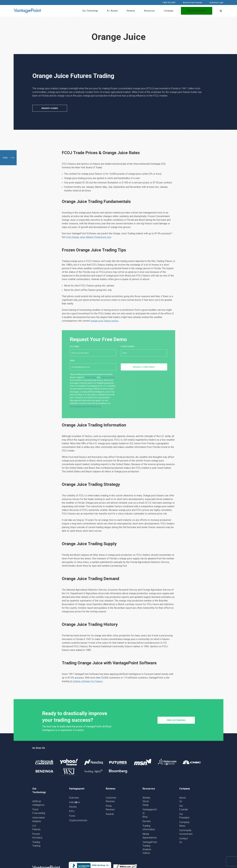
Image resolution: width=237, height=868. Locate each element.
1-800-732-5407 (169, 2)
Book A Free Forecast (192, 2)
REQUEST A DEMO (50, 108)
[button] (221, 11)
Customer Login (216, 2)
